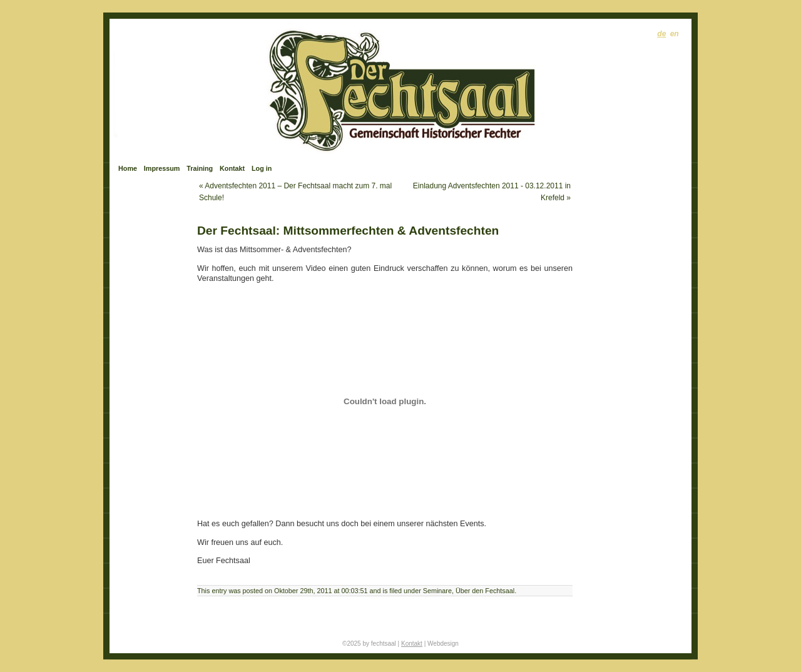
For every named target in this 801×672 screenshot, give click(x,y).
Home (128, 168)
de (661, 34)
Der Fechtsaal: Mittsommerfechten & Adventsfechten (348, 231)
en (675, 34)
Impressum (162, 168)
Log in (262, 168)
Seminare (437, 591)
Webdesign (443, 644)
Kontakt (232, 168)
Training (200, 168)
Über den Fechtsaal (485, 591)
